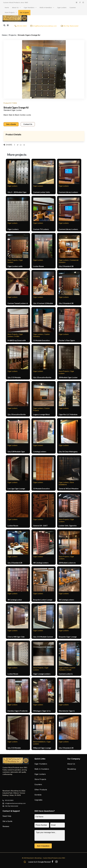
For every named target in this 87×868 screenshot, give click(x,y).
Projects (12, 35)
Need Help (7, 816)
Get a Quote (11, 124)
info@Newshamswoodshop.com (45, 26)
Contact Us (28, 124)
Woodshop (72, 769)
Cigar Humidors (29, 8)
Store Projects (10, 12)
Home (7, 8)
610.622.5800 (22, 26)
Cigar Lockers (62, 8)
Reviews (6, 826)
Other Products (41, 790)
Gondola (38, 795)
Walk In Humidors (46, 8)
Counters (73, 8)
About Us (15, 8)
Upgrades (38, 800)
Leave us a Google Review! (39, 862)
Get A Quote (24, 13)
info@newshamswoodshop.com (15, 803)
